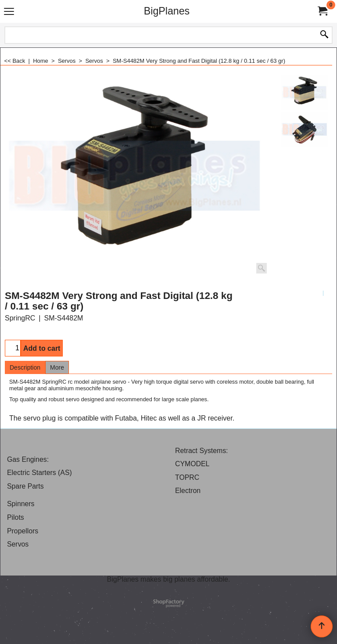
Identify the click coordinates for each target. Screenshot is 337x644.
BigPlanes (167, 11)
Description (25, 367)
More (57, 367)
